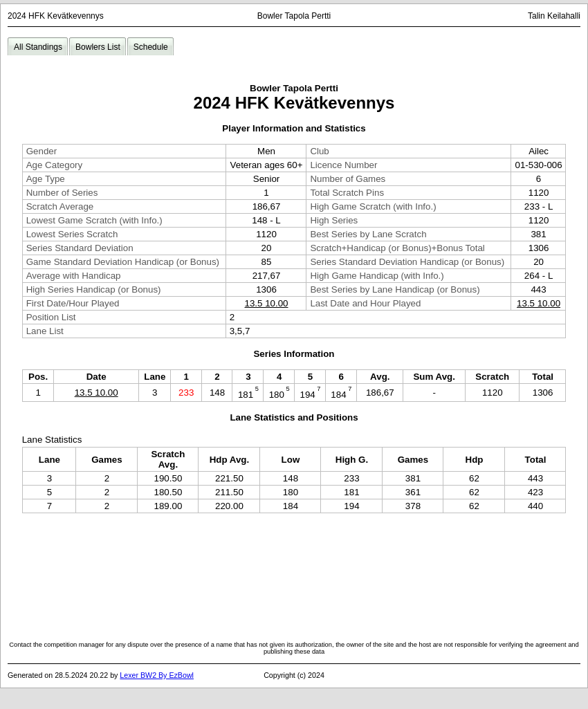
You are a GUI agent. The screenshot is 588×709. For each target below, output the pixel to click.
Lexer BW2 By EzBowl (157, 675)
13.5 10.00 (267, 303)
